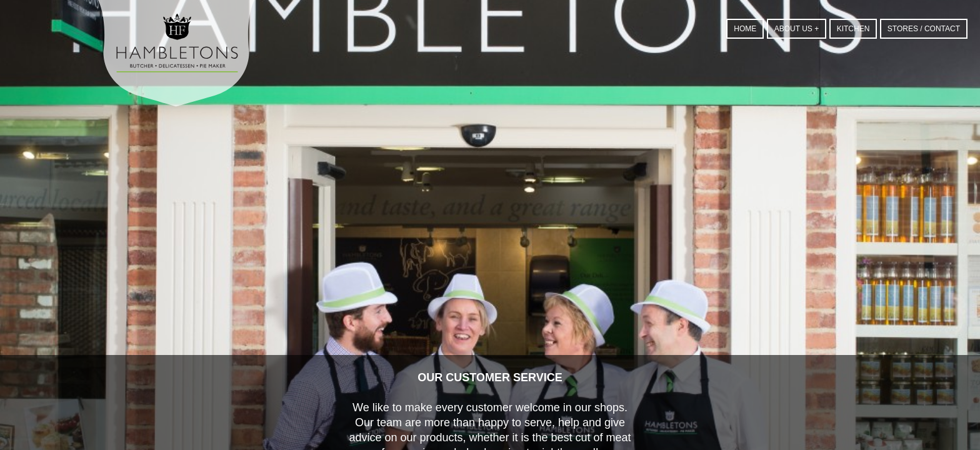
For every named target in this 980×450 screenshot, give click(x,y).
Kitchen (853, 29)
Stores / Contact (924, 29)
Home (745, 29)
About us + (797, 29)
